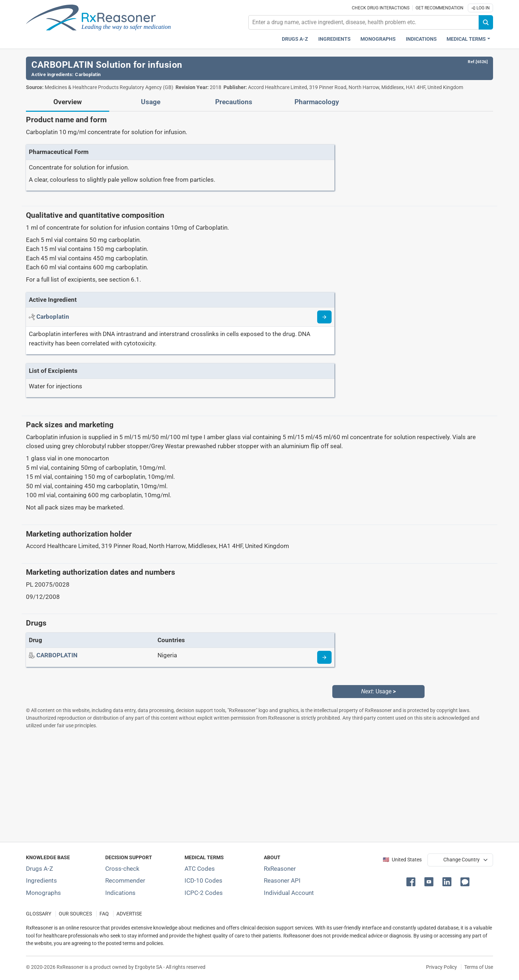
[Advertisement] (242, 785)
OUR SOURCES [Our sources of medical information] (75, 914)
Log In (480, 8)
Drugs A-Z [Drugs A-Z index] (295, 39)
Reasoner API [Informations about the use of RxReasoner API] (282, 880)
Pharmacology (317, 102)
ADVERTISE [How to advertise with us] (129, 914)
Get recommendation (440, 8)
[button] (412, 881)
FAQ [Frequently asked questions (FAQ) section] (104, 914)
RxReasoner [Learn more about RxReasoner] (280, 869)
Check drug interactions (381, 8)
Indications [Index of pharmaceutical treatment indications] (120, 893)
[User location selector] (460, 860)
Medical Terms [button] (466, 39)
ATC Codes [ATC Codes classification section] (200, 869)
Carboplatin (88, 74)
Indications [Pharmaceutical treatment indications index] (421, 39)
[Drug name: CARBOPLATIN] (57, 655)
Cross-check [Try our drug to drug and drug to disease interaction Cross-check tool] (122, 869)
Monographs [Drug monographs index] (378, 39)
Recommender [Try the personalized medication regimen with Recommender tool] (125, 880)
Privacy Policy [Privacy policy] (442, 967)
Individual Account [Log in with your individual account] (289, 893)
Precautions (234, 102)
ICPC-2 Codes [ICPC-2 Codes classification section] (204, 893)
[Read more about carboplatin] (324, 317)
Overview (68, 102)
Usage (151, 102)
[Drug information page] (324, 657)
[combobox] (364, 22)
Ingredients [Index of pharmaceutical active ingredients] (41, 880)
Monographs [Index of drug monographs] (43, 893)
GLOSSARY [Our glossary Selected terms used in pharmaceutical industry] (39, 914)
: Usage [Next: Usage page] (378, 691)
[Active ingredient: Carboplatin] (53, 317)
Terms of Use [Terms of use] (479, 967)
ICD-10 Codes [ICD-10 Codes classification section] (203, 880)
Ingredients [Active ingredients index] (334, 39)
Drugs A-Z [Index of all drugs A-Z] (39, 869)
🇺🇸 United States (402, 860)
